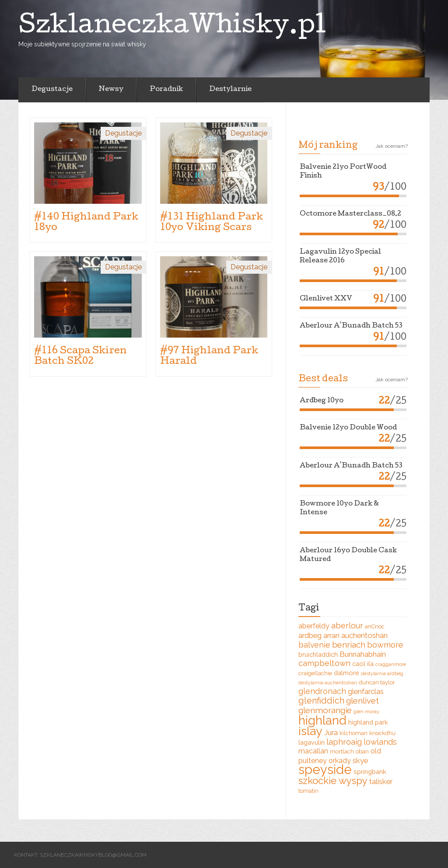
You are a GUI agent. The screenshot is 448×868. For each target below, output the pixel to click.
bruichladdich (318, 654)
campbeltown (324, 663)
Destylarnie (230, 90)
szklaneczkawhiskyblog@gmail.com (93, 855)
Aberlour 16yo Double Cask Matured (348, 555)
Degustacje (52, 90)
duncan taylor (377, 682)
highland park (368, 722)
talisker (381, 781)
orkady (340, 761)
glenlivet (362, 701)
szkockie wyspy (333, 781)
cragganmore (391, 664)
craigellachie (315, 673)
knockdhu (382, 733)
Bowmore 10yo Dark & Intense (339, 509)
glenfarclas (366, 691)
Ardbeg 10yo (322, 401)
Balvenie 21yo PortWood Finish (343, 172)
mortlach (342, 751)
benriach (349, 645)
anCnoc (375, 626)
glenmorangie (325, 710)
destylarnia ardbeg (382, 673)
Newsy (111, 90)
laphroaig (344, 742)
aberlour (347, 626)
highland (322, 720)
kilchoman (353, 733)
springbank (370, 772)
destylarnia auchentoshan (328, 683)
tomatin (308, 791)
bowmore (385, 645)
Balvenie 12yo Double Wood (348, 428)
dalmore (346, 673)
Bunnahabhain (363, 654)
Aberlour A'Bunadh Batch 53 (351, 326)
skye (360, 760)
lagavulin (311, 742)
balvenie (314, 645)
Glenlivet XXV (326, 299)
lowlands (380, 742)
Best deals (323, 380)
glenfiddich (321, 701)
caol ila (363, 664)
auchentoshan (364, 635)
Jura (331, 732)
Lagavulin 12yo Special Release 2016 (340, 257)
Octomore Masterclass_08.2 (350, 214)
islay (310, 731)
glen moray (366, 711)
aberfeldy (314, 626)
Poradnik (166, 90)
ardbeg (310, 635)
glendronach (322, 691)
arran (331, 635)
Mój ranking (328, 146)
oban (362, 751)
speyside (325, 769)
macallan (313, 751)
